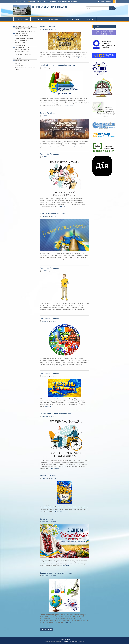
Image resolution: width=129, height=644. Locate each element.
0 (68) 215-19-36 (20, 2)
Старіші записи (46, 630)
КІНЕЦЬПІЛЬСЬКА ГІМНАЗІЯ (50, 7)
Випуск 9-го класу (47, 27)
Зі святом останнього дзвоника (52, 214)
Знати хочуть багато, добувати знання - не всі (63, 2)
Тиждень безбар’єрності (50, 154)
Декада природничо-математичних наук (56, 573)
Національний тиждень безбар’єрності (55, 414)
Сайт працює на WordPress (53, 642)
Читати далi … (83, 58)
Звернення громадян (54, 19)
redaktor (54, 29)
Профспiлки (90, 19)
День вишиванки (46, 519)
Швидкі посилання (107, 2)
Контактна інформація (74, 19)
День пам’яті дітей (47, 113)
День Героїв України (48, 475)
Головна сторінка (22, 19)
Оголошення (37, 19)
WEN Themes (80, 642)
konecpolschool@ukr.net (38, 2)
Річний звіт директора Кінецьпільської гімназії (58, 65)
